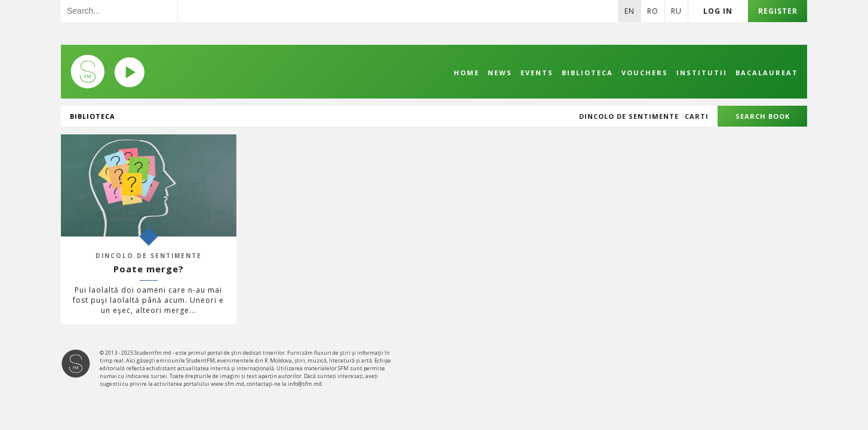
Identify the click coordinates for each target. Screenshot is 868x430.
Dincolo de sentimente (629, 116)
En (630, 11)
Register (778, 11)
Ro (653, 11)
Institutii (702, 73)
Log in (718, 11)
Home (467, 73)
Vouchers (645, 73)
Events (537, 73)
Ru (676, 11)
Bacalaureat (767, 73)
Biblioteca (587, 73)
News (500, 73)
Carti (697, 116)
